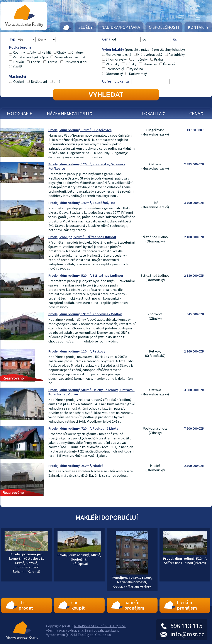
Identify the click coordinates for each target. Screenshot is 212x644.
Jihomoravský (116, 59)
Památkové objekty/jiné (31, 57)
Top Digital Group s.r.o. (95, 635)
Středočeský (115, 69)
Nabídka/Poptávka (121, 27)
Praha (158, 59)
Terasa (53, 62)
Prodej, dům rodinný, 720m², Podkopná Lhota (83, 428)
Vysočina (137, 69)
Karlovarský (138, 74)
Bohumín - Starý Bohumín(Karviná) (26, 561)
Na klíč (46, 52)
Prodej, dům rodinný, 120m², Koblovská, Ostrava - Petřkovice (87, 166)
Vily (33, 52)
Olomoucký (114, 74)
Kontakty (198, 27)
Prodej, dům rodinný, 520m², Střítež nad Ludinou (86, 275)
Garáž (18, 67)
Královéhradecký (150, 54)
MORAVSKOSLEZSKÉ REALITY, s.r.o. (100, 626)
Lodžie (36, 62)
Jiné (57, 81)
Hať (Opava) (79, 557)
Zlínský (131, 64)
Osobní (19, 81)
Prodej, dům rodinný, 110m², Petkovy (77, 351)
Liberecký (150, 64)
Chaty (61, 52)
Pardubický (176, 54)
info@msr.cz (187, 634)
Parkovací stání (76, 62)
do (144, 39)
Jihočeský (140, 59)
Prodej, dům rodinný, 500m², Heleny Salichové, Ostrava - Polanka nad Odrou (92, 392)
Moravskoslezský (118, 54)
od (114, 39)
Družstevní (39, 81)
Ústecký (169, 64)
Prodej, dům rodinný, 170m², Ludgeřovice (80, 130)
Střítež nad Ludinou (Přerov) (185, 558)
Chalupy (77, 52)
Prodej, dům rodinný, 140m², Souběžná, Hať (82, 203)
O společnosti (164, 27)
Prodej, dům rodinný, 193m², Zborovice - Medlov (85, 314)
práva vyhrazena (71, 630)
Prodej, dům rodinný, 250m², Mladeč (76, 466)
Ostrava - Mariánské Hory (132, 580)
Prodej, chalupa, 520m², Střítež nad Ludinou (82, 237)
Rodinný (19, 52)
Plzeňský (112, 64)
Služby (86, 27)
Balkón (19, 62)
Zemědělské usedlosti (70, 57)
